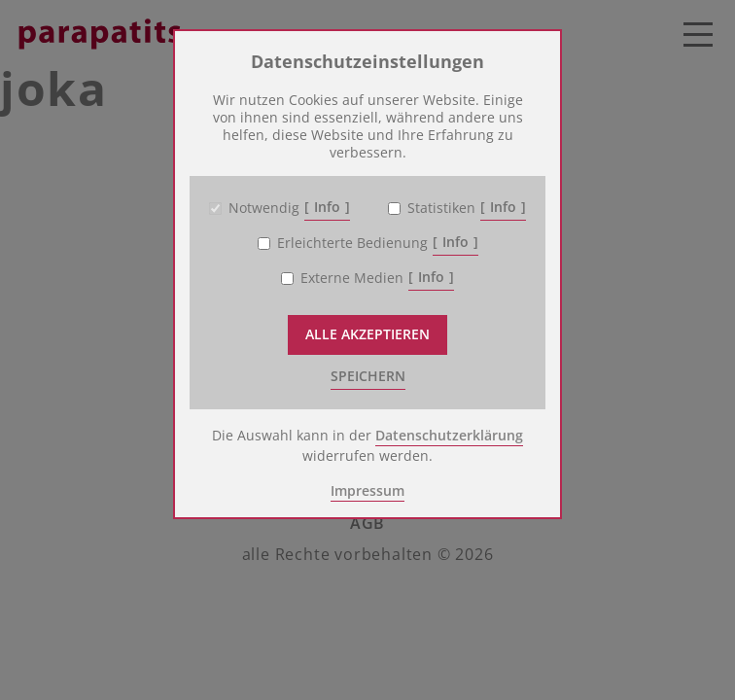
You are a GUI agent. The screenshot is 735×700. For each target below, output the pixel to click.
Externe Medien (352, 278)
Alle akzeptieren (367, 334)
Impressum (367, 490)
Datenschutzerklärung (449, 435)
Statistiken (441, 208)
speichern (368, 376)
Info (327, 207)
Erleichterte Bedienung (352, 243)
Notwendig (264, 208)
